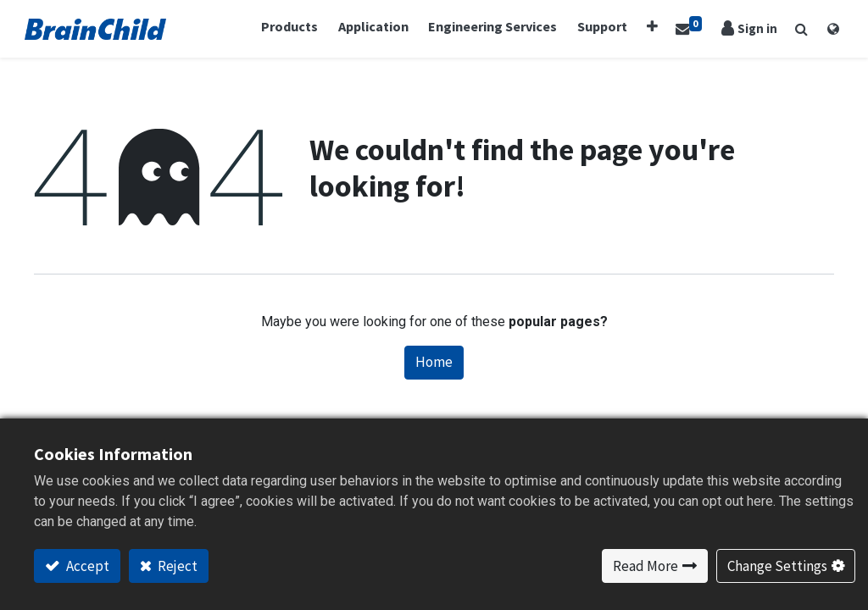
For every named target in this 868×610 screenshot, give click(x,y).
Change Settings (777, 566)
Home (434, 363)
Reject (176, 566)
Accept (86, 566)
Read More (645, 566)
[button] (650, 27)
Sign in (749, 29)
